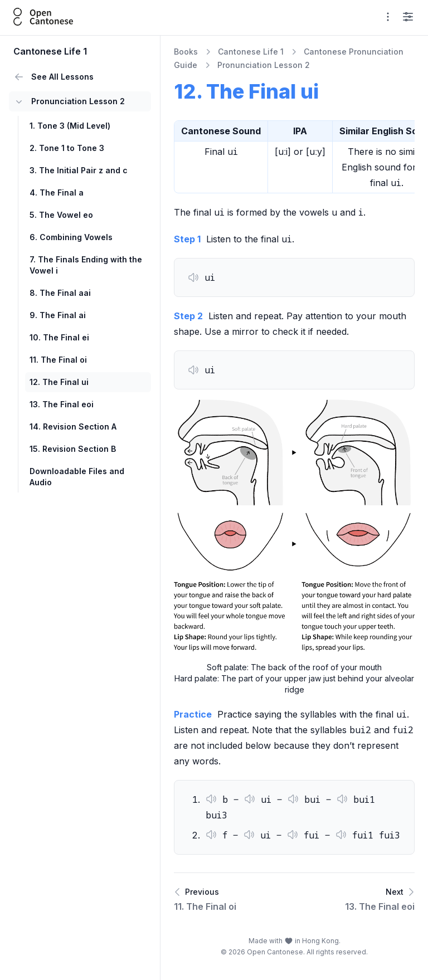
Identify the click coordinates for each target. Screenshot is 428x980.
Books (186, 52)
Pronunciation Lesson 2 (264, 65)
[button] (193, 277)
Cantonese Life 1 (251, 52)
